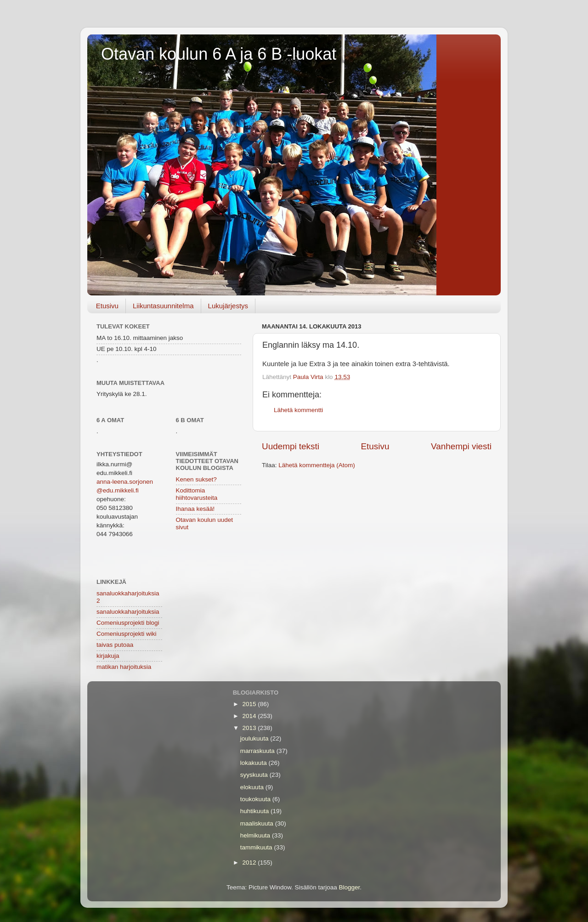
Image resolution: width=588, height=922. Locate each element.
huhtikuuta (255, 811)
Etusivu (107, 306)
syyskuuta (255, 775)
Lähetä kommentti (298, 410)
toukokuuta (256, 799)
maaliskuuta (258, 823)
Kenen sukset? (196, 479)
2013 (250, 728)
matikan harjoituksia (124, 667)
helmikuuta (256, 835)
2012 (250, 863)
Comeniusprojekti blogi (128, 623)
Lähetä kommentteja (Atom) (317, 465)
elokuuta (253, 787)
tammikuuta (257, 847)
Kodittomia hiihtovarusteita (197, 494)
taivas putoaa (115, 645)
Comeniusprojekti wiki (127, 634)
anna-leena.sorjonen (125, 482)
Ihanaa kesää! (195, 509)
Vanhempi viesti (461, 446)
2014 (250, 716)
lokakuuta (254, 763)
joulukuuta (255, 738)
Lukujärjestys (228, 306)
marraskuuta (258, 751)
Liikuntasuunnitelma (163, 306)
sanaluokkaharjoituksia (128, 612)
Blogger (350, 887)
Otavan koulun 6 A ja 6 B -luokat (219, 54)
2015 (250, 704)
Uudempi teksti (291, 446)
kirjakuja (108, 656)
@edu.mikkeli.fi (118, 490)
